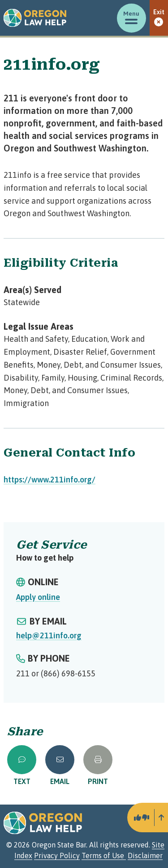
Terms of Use (104, 855)
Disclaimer (145, 855)
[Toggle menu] (131, 18)
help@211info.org (49, 635)
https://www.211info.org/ (50, 480)
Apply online (38, 597)
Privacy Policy (57, 855)
